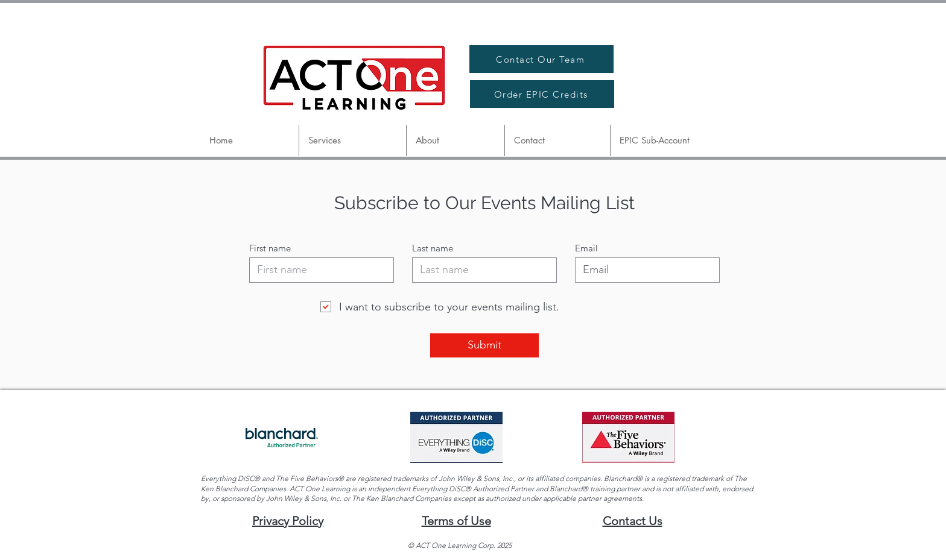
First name (270, 248)
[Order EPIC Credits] (542, 94)
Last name (433, 248)
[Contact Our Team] (541, 59)
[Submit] (484, 345)
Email (586, 248)
